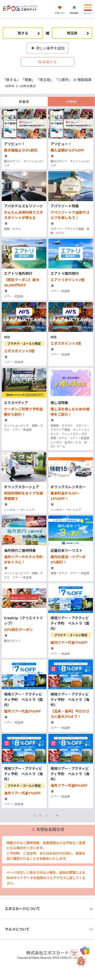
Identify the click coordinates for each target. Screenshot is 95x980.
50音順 (71, 102)
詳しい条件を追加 (48, 48)
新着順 (24, 102)
